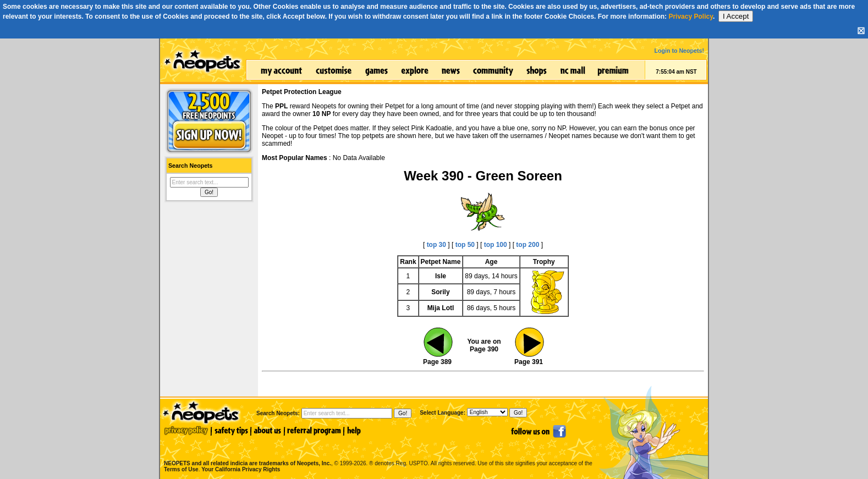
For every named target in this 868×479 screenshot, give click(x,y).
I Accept (736, 16)
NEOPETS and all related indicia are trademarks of (246, 452)
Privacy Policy (691, 16)
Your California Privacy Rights (241, 469)
